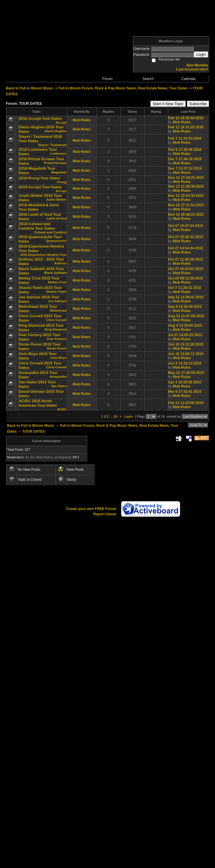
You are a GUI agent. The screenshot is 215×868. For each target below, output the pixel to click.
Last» (129, 416)
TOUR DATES (34, 431)
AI (27, 457)
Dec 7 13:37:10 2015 (185, 169)
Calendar (189, 79)
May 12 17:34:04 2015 (186, 373)
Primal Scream (55, 163)
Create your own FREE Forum (91, 509)
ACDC (62, 409)
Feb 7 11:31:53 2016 (185, 138)
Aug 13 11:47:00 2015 (186, 316)
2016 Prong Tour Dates (39, 178)
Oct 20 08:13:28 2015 (185, 278)
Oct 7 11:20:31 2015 (184, 288)
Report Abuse (105, 514)
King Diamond (56, 329)
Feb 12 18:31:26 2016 (186, 127)
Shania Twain (56, 292)
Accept (61, 122)
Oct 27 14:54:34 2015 (185, 248)
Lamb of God (56, 218)
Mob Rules (82, 120)
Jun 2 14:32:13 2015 (185, 363)
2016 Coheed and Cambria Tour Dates (37, 226)
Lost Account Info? (192, 69)
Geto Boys (58, 358)
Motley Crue (57, 282)
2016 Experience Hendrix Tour (43, 255)
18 (115, 416)
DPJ (76, 457)
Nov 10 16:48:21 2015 (186, 215)
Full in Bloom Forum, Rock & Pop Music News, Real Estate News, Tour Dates (123, 88)
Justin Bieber (56, 200)
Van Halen (59, 386)
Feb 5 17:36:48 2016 (185, 150)
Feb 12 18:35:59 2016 (186, 118)
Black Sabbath (55, 273)
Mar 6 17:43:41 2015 (185, 392)
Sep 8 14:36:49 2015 (185, 307)
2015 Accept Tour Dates (40, 187)
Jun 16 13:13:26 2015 (186, 344)
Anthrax (61, 263)
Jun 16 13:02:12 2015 (186, 354)
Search (148, 79)
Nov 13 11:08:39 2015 (186, 187)
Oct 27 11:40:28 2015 (185, 259)
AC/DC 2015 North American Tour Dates (38, 403)
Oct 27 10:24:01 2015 (185, 269)
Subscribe (198, 104)
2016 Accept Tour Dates (40, 118)
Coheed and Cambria (50, 232)
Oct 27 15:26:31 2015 (185, 237)
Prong (62, 182)
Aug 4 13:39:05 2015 (185, 326)
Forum (108, 79)
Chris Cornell (56, 320)
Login (201, 54)
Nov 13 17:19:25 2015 (186, 178)
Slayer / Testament (52, 145)
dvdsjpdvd (63, 457)
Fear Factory (57, 339)
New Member (197, 65)
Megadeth (59, 172)
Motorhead (58, 310)
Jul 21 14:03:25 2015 (185, 335)
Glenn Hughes (56, 131)
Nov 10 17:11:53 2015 (186, 205)
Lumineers (58, 153)
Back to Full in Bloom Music (30, 88)
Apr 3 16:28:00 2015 (185, 382)
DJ (32, 457)
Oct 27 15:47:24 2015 (185, 226)
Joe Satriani (57, 301)
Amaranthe (58, 377)
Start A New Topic (168, 104)
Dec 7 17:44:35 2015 (185, 159)
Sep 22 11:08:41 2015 (186, 297)
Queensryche (56, 241)
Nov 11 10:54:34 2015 (186, 196)
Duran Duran (57, 348)
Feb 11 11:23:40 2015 (186, 403)
